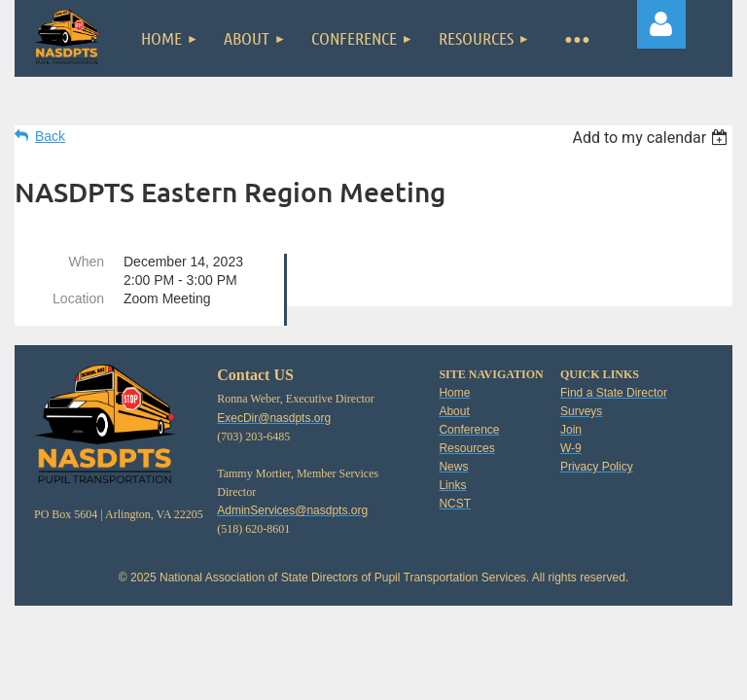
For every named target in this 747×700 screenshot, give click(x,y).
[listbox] (652, 138)
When (86, 262)
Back (50, 136)
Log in (661, 24)
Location (78, 298)
